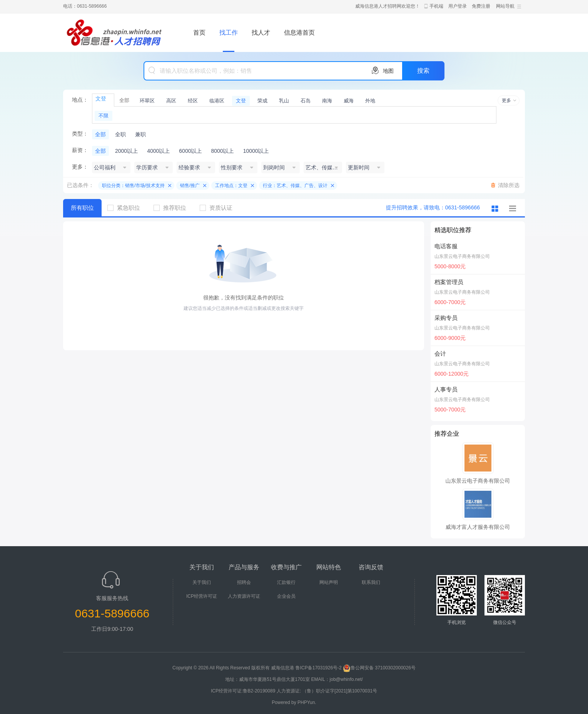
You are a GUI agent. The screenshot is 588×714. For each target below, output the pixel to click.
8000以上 (222, 151)
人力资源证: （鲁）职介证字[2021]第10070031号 (327, 691)
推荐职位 (173, 208)
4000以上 (158, 151)
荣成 (262, 101)
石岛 (306, 101)
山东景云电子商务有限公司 (462, 256)
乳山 (284, 101)
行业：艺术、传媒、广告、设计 (295, 186)
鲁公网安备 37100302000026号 (379, 668)
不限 (104, 116)
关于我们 (202, 582)
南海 (327, 101)
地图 (388, 71)
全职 (120, 134)
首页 (199, 33)
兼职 (140, 134)
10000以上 (256, 151)
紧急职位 (127, 208)
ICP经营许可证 (202, 596)
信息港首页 (299, 33)
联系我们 (371, 582)
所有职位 (82, 208)
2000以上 (126, 151)
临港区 (217, 101)
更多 (506, 100)
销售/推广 (190, 186)
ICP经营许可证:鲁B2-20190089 (244, 691)
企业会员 (286, 596)
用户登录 (458, 6)
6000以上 (190, 151)
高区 (171, 101)
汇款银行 (286, 582)
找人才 (261, 33)
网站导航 (505, 6)
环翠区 (147, 101)
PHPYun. (307, 702)
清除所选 (509, 185)
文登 (241, 101)
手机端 (436, 6)
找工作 (229, 33)
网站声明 (329, 582)
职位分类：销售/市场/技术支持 (133, 186)
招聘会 (244, 582)
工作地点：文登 (231, 186)
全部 (124, 100)
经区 (193, 101)
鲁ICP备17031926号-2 (319, 668)
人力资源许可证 (244, 596)
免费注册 (481, 6)
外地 (370, 101)
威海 (349, 101)
